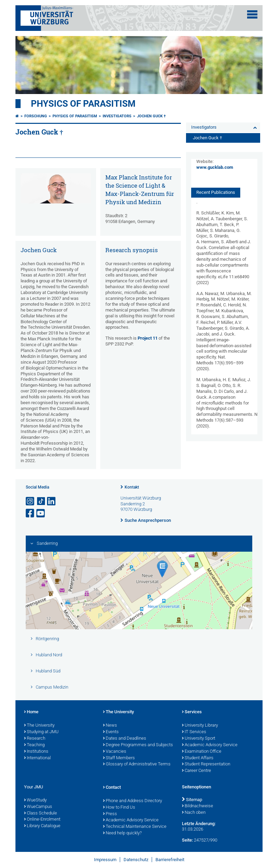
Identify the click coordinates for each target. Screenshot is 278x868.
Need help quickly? (122, 833)
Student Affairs (198, 758)
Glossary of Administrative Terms (137, 764)
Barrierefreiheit (170, 860)
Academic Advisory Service (210, 745)
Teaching (34, 745)
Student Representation (206, 764)
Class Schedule (40, 813)
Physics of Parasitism (83, 104)
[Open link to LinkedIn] (52, 501)
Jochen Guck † (151, 116)
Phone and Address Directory (132, 801)
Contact (112, 788)
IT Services (194, 732)
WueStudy (35, 800)
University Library (200, 726)
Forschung (36, 116)
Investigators (117, 116)
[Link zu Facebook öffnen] (31, 513)
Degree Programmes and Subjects (138, 745)
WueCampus (38, 807)
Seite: (187, 840)
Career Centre (196, 771)
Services (192, 712)
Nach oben (194, 813)
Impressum (105, 860)
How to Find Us (119, 808)
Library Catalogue (42, 826)
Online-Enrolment (42, 820)
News (110, 726)
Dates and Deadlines (125, 739)
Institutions (36, 752)
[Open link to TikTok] (41, 501)
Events (111, 732)
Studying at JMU (41, 732)
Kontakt (132, 487)
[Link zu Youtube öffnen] (41, 513)
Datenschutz (136, 860)
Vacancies (115, 752)
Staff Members (119, 758)
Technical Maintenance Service (135, 827)
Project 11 (148, 338)
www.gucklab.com (215, 167)
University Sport (199, 739)
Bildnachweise (198, 806)
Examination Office (202, 752)
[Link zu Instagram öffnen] (31, 501)
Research (35, 739)
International (37, 758)
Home (31, 712)
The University (39, 726)
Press (110, 814)
